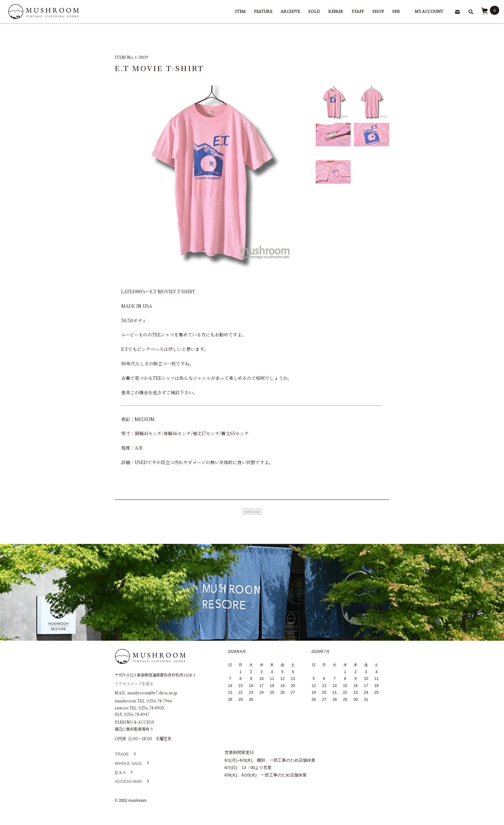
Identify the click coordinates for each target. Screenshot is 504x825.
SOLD (314, 11)
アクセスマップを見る (134, 683)
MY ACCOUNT (429, 11)
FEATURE (263, 11)
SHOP (378, 11)
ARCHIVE (290, 11)
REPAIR (336, 11)
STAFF (358, 11)
